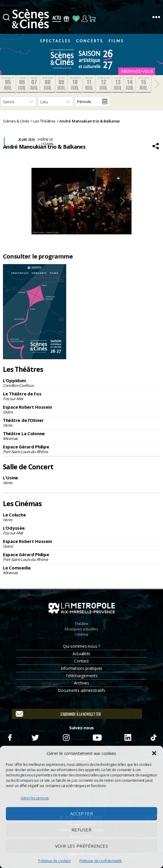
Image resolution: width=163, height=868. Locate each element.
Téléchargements (82, 676)
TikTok (153, 737)
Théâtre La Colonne (81, 436)
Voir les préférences (82, 846)
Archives (81, 683)
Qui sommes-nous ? (81, 646)
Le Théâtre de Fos (81, 396)
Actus (57, 19)
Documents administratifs (81, 690)
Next (123, 201)
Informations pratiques (81, 668)
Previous (40, 201)
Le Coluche (81, 517)
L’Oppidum (81, 383)
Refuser (82, 830)
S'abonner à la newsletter (80, 714)
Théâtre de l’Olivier (81, 423)
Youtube (97, 737)
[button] (154, 753)
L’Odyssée (81, 530)
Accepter (82, 814)
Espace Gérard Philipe (81, 449)
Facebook (10, 737)
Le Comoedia (81, 570)
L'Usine (81, 480)
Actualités (81, 654)
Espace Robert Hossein (81, 409)
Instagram (66, 737)
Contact (81, 661)
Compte (84, 19)
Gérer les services (35, 798)
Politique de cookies (54, 861)
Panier (93, 19)
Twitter (35, 737)
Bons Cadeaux (66, 19)
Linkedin (128, 737)
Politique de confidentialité (101, 861)
